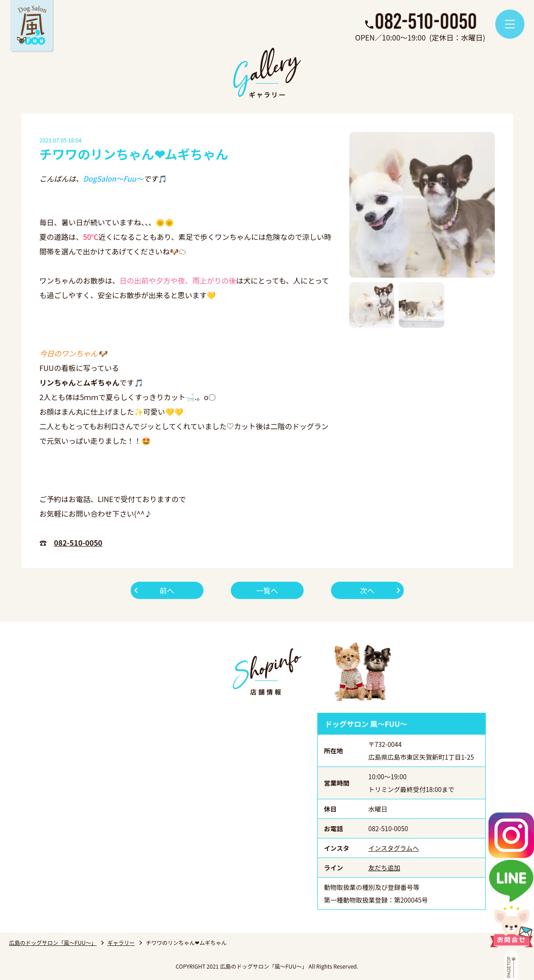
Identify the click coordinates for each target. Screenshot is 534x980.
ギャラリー (121, 942)
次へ (367, 590)
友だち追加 (384, 868)
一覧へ (267, 590)
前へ (167, 590)
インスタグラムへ (394, 848)
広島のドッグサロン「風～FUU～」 (53, 942)
